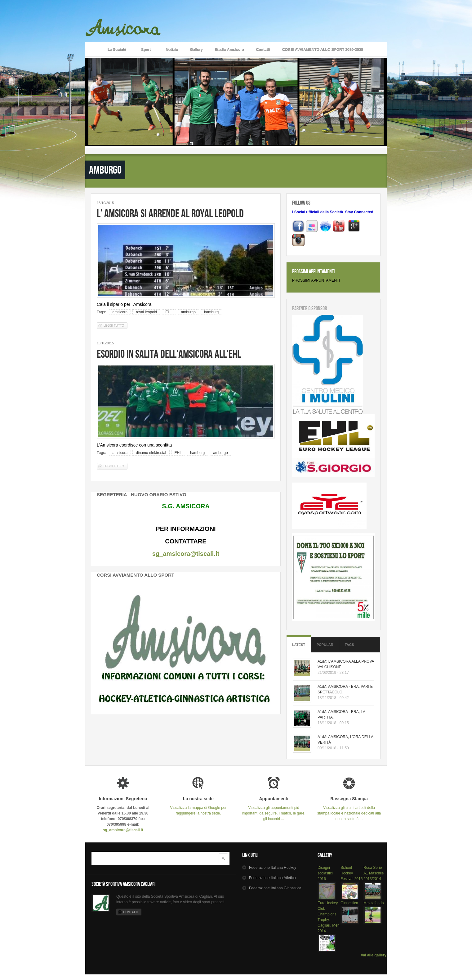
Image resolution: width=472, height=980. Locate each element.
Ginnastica (349, 903)
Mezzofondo (374, 903)
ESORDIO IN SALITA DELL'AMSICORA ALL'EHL (169, 354)
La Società (117, 50)
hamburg (211, 312)
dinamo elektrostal (151, 453)
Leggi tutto (116, 325)
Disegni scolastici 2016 (325, 873)
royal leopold (146, 312)
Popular (325, 645)
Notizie (172, 50)
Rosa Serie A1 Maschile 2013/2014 (374, 873)
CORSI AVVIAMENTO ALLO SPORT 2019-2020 (323, 50)
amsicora (120, 312)
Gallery (196, 50)
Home (93, 49)
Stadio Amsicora (229, 50)
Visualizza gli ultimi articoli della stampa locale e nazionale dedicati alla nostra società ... (349, 809)
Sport (146, 50)
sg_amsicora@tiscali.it (186, 554)
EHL (169, 312)
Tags (350, 645)
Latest (299, 645)
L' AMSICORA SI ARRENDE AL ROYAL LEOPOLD (170, 213)
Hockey (273, 868)
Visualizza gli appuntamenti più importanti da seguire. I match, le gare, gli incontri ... (274, 809)
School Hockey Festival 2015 (352, 873)
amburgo (188, 312)
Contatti (263, 50)
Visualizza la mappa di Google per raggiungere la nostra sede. (198, 806)
